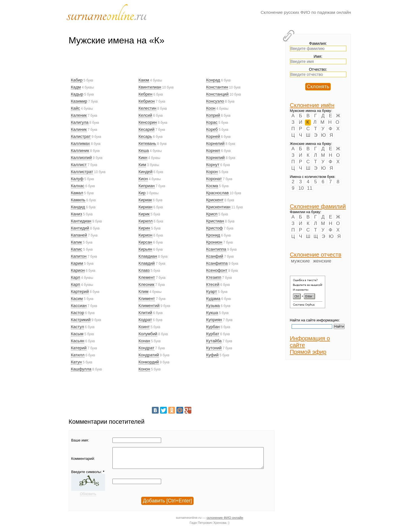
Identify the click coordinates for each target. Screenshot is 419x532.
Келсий (145, 115)
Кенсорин (148, 122)
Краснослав (218, 193)
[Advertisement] (171, 64)
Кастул (77, 327)
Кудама (213, 299)
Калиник (79, 129)
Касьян (78, 341)
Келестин (148, 108)
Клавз (144, 270)
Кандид (78, 207)
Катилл (78, 355)
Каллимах (81, 144)
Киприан (147, 186)
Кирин (144, 228)
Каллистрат (82, 172)
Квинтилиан (150, 87)
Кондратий (149, 355)
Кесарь (145, 136)
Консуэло (215, 101)
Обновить (88, 498)
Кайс (76, 108)
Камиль (78, 200)
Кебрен (146, 94)
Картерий (80, 292)
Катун (77, 362)
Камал (77, 193)
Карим (77, 263)
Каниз (77, 214)
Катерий (79, 348)
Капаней (79, 235)
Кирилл (146, 221)
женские (322, 261)
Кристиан (215, 221)
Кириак (145, 200)
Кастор (78, 313)
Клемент (147, 277)
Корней (213, 136)
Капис (77, 249)
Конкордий (149, 362)
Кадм (76, 87)
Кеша (144, 151)
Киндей (146, 172)
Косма (212, 186)
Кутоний (214, 348)
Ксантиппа (216, 249)
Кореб (212, 129)
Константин (217, 87)
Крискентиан (218, 207)
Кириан (146, 207)
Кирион (146, 235)
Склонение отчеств (316, 254)
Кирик (144, 214)
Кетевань (147, 144)
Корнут (213, 165)
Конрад (213, 80)
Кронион (214, 242)
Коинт (144, 327)
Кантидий (80, 228)
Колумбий (148, 334)
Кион (143, 179)
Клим (144, 292)
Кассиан (79, 306)
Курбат (213, 334)
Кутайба (214, 341)
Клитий (145, 313)
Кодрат (145, 320)
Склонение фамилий (318, 206)
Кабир (77, 80)
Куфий (212, 355)
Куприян (214, 320)
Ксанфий (215, 256)
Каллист (79, 165)
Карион (78, 270)
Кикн (143, 158)
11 (310, 188)
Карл (76, 277)
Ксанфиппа (217, 263)
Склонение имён (312, 105)
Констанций (218, 94)
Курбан (213, 327)
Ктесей (213, 284)
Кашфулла (81, 369)
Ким (142, 165)
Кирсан (145, 242)
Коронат (214, 179)
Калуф (77, 179)
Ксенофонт (217, 270)
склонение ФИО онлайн (225, 522)
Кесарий (147, 129)
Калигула (80, 122)
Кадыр (77, 94)
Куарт (212, 292)
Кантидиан (81, 221)
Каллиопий (81, 158)
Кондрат (147, 348)
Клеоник (147, 284)
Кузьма (213, 306)
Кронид (213, 235)
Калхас (78, 186)
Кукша (212, 313)
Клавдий (147, 263)
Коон (211, 108)
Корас (212, 122)
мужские (301, 261)
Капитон (79, 256)
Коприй (213, 115)
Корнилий (216, 158)
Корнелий (216, 144)
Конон (144, 369)
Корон (212, 172)
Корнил (213, 151)
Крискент (215, 200)
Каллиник (80, 151)
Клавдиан (148, 256)
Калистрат (81, 136)
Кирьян (146, 249)
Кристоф (215, 228)
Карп (76, 284)
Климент (147, 299)
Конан (144, 341)
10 (301, 188)
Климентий (149, 306)
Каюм (144, 80)
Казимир (79, 101)
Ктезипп (214, 277)
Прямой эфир (308, 352)
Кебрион (147, 101)
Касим (77, 299)
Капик (77, 242)
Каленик (79, 115)
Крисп (212, 214)
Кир (142, 193)
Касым (77, 334)
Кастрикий (81, 320)
